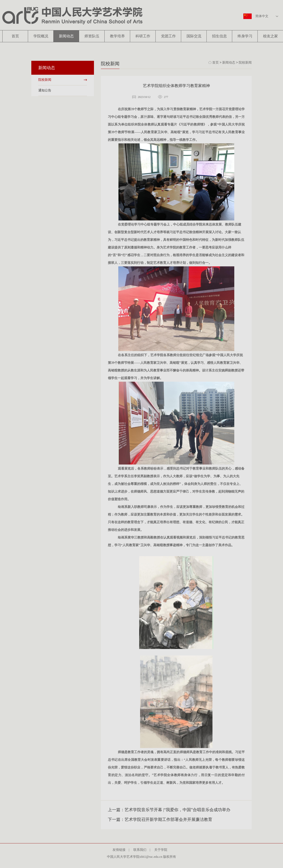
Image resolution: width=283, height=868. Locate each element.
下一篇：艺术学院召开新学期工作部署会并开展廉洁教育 (160, 820)
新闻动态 (66, 36)
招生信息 (219, 36)
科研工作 (143, 36)
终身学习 (245, 36)
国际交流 (194, 36)
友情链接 (121, 850)
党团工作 (168, 36)
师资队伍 (92, 36)
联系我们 (141, 850)
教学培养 (117, 36)
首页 (15, 36)
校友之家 (270, 36)
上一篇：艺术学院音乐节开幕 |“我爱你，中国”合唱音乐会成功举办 (169, 810)
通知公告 (45, 90)
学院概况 (41, 36)
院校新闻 (45, 80)
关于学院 (162, 850)
